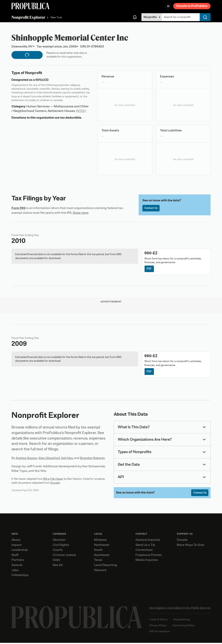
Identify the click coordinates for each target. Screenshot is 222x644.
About (16, 541)
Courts (58, 551)
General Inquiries (148, 541)
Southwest (102, 556)
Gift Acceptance (160, 632)
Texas (98, 561)
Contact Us (151, 208)
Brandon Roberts (92, 459)
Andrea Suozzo (26, 459)
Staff (15, 556)
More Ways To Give (190, 546)
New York (56, 18)
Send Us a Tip (145, 546)
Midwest (100, 541)
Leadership (20, 551)
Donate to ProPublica (192, 6)
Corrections (144, 551)
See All (58, 566)
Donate (182, 541)
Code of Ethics (159, 621)
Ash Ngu (67, 459)
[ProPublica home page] (77, 618)
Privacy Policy (158, 627)
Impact (16, 546)
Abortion (59, 541)
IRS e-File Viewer (53, 480)
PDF (149, 269)
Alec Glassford (49, 459)
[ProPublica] (30, 6)
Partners (18, 561)
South (98, 551)
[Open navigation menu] (168, 6)
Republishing (182, 621)
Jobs (15, 571)
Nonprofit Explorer (28, 17)
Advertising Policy (183, 627)
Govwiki (55, 483)
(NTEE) (81, 111)
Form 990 (19, 208)
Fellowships (20, 576)
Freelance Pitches (149, 556)
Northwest (102, 546)
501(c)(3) (42, 80)
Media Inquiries (147, 561)
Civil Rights (61, 546)
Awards (17, 566)
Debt (56, 561)
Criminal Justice (64, 556)
